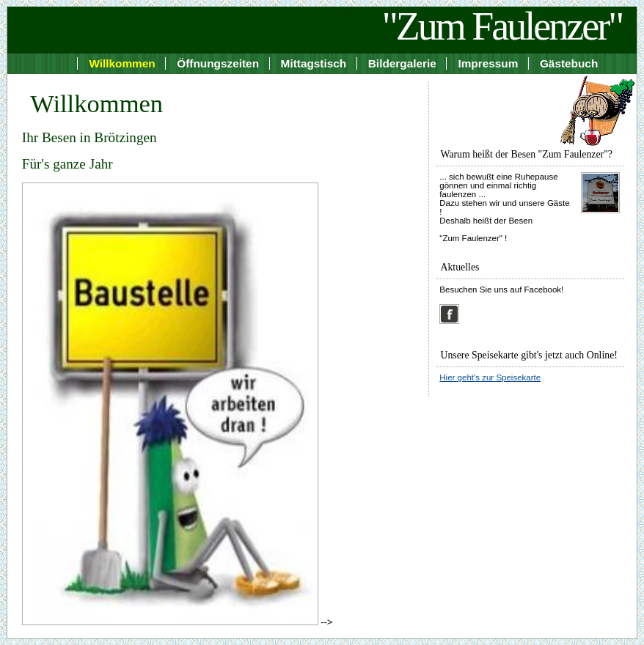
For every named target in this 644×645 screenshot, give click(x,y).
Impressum (488, 63)
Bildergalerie (402, 63)
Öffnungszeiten (218, 63)
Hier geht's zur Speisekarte (490, 377)
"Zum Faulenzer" (502, 26)
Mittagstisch (314, 63)
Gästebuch (569, 63)
